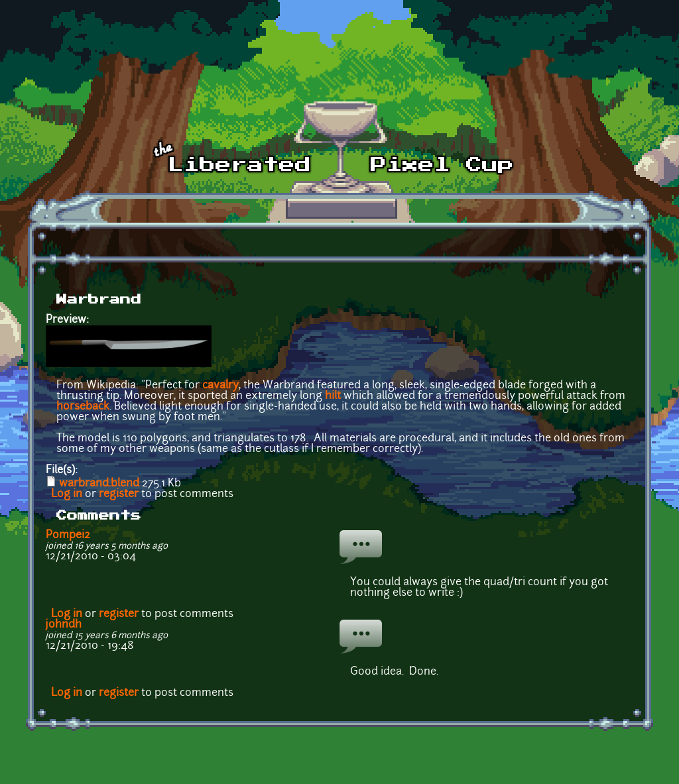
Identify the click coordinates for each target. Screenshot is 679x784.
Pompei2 (68, 535)
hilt (333, 396)
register (119, 494)
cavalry (220, 386)
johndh (64, 625)
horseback (83, 407)
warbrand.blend (99, 484)
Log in (67, 494)
